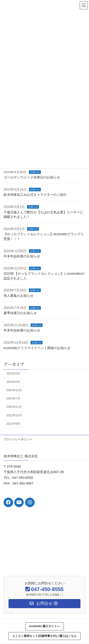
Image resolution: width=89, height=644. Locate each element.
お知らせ (35, 172)
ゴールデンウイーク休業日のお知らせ (32, 178)
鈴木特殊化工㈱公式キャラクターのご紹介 (35, 195)
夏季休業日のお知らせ (20, 313)
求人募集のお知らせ (19, 296)
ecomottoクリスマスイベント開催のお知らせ (37, 348)
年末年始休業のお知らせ (22, 256)
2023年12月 (14, 390)
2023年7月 (13, 399)
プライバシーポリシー (18, 439)
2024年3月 (13, 382)
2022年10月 (14, 415)
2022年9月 (13, 424)
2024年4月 (13, 374)
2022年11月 (14, 407)
